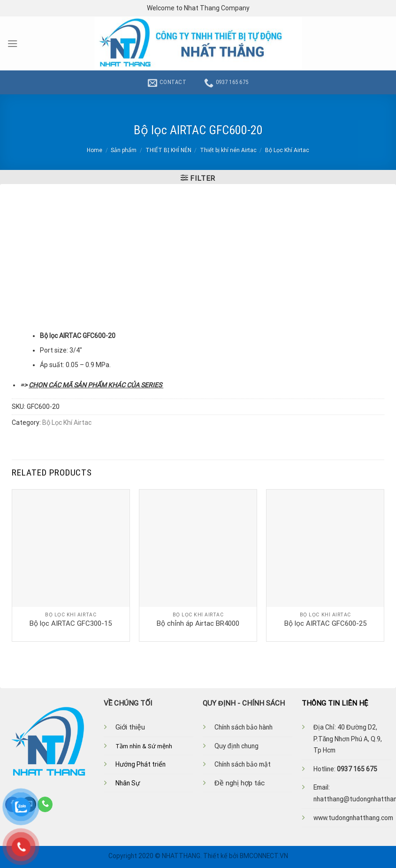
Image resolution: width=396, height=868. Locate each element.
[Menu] (12, 44)
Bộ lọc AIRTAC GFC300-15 (71, 623)
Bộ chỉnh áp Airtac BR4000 (198, 623)
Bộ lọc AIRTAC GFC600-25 (325, 623)
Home (95, 150)
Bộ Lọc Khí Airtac (287, 150)
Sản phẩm (124, 150)
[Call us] (45, 804)
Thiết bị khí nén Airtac (228, 150)
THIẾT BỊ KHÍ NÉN (168, 150)
